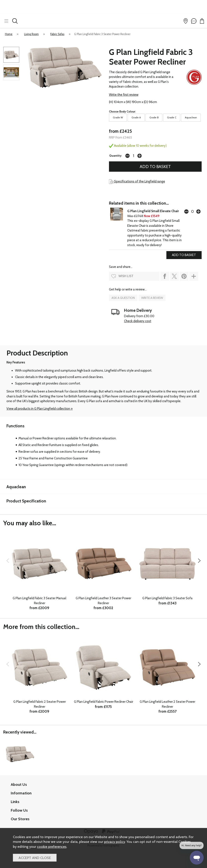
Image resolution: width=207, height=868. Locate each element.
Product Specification (26, 501)
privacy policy (114, 842)
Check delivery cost (138, 321)
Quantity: (116, 156)
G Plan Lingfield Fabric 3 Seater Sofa (167, 598)
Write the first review (124, 95)
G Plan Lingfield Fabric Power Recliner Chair (103, 702)
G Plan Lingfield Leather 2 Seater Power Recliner (167, 704)
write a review (152, 298)
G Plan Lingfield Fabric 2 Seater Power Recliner (40, 704)
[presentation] (8, 561)
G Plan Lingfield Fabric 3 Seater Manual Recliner (39, 601)
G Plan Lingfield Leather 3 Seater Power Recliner (103, 601)
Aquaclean (16, 487)
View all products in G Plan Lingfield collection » (40, 409)
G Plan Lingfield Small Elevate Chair (153, 211)
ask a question (123, 298)
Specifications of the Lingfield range (137, 181)
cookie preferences (52, 846)
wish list (126, 276)
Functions (15, 426)
